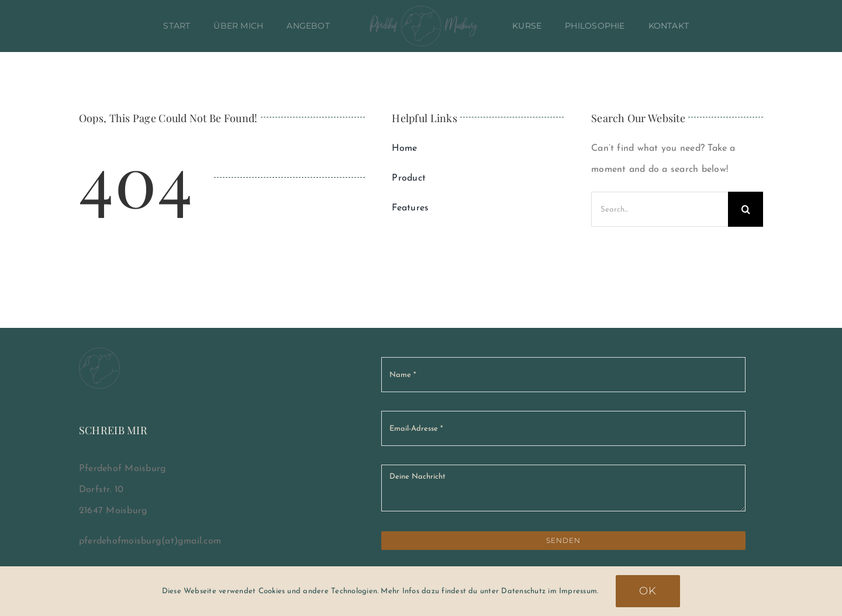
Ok (648, 591)
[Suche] (746, 209)
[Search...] (660, 209)
